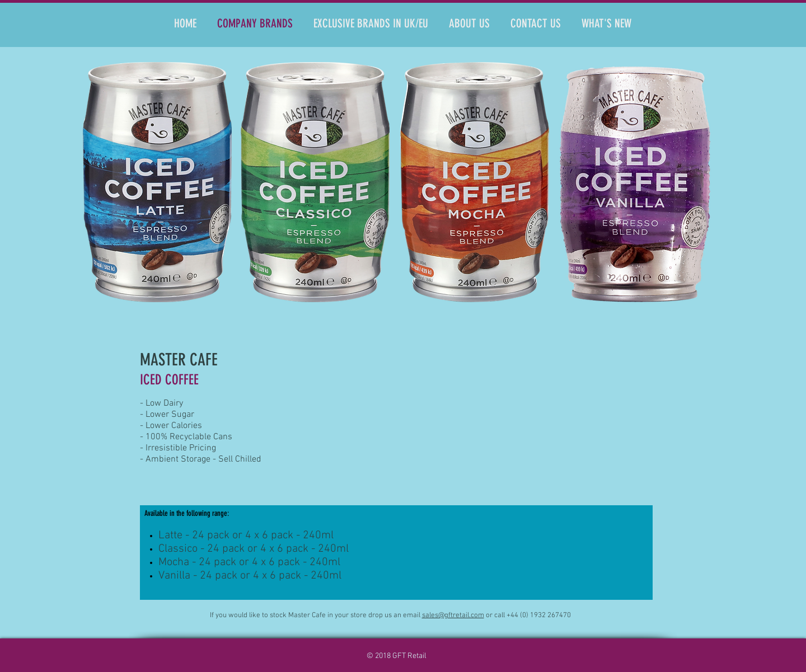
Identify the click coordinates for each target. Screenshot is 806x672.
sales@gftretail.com (453, 615)
